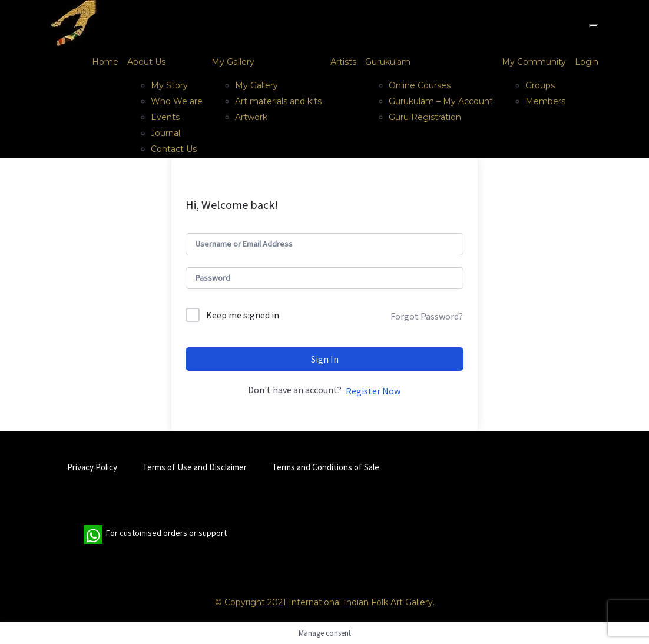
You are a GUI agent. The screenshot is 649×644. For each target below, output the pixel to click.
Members (545, 101)
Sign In (325, 359)
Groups (540, 85)
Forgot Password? (427, 316)
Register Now (373, 391)
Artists (343, 62)
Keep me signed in (243, 315)
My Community (534, 62)
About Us (146, 62)
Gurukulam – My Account (441, 101)
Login (587, 62)
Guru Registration (425, 117)
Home (105, 62)
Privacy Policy (92, 467)
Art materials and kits (278, 101)
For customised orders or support (155, 535)
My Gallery (233, 62)
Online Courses (420, 85)
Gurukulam (388, 62)
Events (165, 117)
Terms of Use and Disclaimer (195, 467)
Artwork (251, 117)
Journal (165, 133)
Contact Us (174, 149)
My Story (169, 85)
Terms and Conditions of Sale (326, 467)
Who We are (177, 101)
